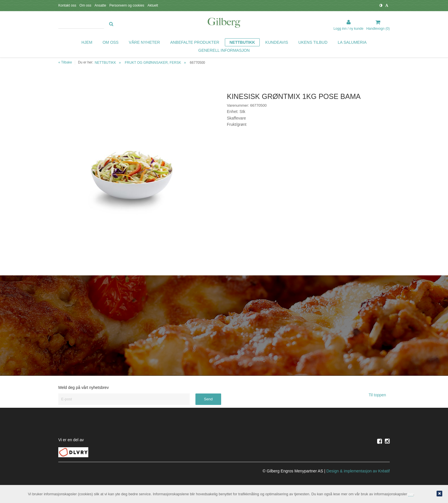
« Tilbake (65, 62)
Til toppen (379, 395)
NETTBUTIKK (105, 63)
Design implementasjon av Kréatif (358, 471)
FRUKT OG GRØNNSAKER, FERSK (153, 63)
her (411, 494)
